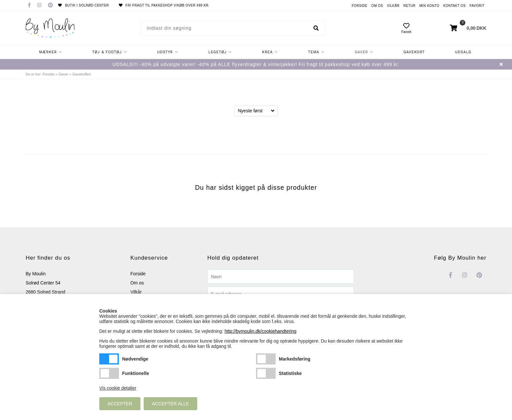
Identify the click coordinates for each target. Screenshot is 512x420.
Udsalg (463, 52)
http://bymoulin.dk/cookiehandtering (261, 331)
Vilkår (393, 6)
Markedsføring (266, 359)
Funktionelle (109, 373)
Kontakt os (455, 6)
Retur (410, 6)
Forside (360, 6)
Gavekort (414, 52)
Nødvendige (109, 359)
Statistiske (266, 373)
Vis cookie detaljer (118, 388)
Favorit (477, 6)
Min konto (430, 6)
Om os (377, 6)
